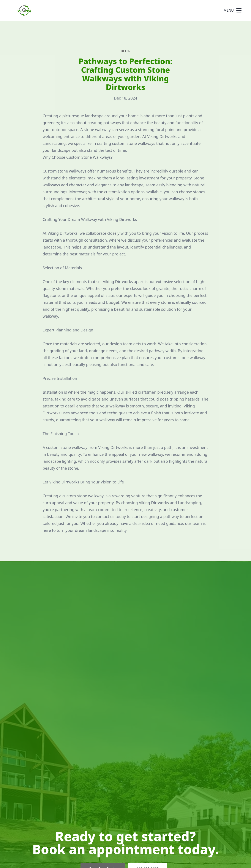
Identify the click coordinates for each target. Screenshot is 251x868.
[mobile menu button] (239, 10)
